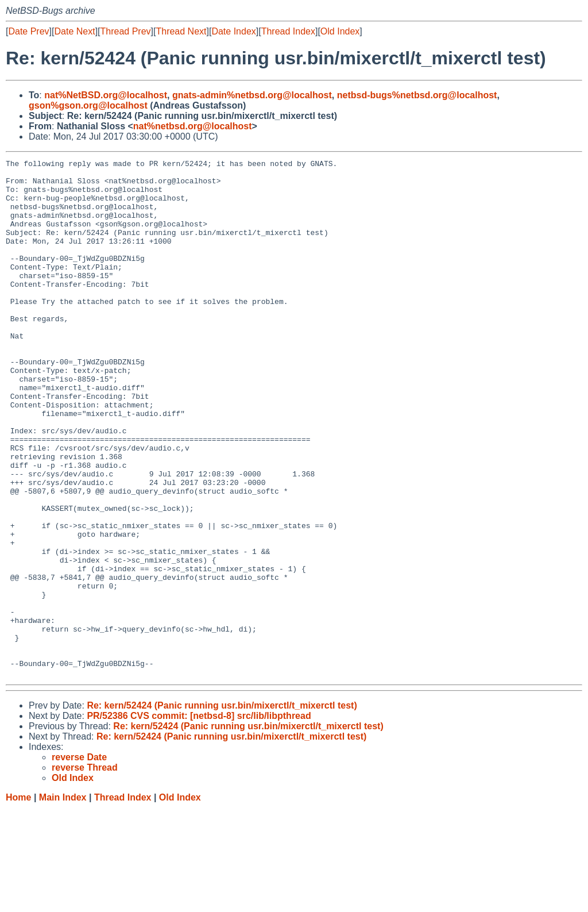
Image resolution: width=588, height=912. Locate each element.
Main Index (63, 901)
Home (18, 901)
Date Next (74, 31)
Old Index (340, 31)
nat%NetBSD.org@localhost (106, 95)
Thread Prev (126, 31)
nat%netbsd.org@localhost (193, 126)
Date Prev (28, 31)
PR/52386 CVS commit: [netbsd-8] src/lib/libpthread (199, 819)
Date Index (233, 31)
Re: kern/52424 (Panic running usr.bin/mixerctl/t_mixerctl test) (222, 809)
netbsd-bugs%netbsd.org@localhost (417, 95)
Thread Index (288, 31)
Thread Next (181, 31)
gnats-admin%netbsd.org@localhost (252, 95)
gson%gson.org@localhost (88, 105)
